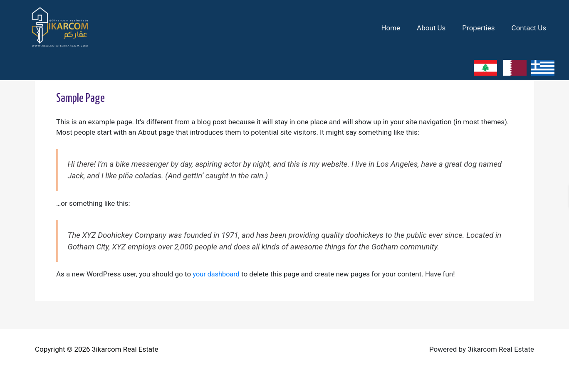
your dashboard (217, 274)
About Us (437, 28)
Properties (482, 28)
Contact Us (530, 28)
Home (399, 28)
